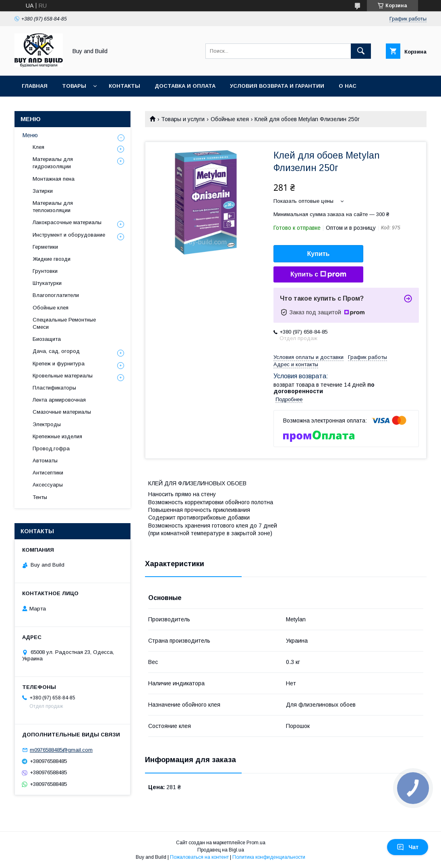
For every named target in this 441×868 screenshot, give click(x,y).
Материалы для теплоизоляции (53, 207)
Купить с (318, 274)
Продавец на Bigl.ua (221, 850)
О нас (348, 86)
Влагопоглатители (56, 295)
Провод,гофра (51, 448)
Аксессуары (48, 485)
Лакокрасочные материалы (67, 222)
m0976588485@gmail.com (61, 750)
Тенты (40, 497)
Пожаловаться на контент (199, 857)
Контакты (124, 86)
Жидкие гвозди (52, 259)
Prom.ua (256, 843)
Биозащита (47, 339)
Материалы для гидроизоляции (53, 163)
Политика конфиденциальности (269, 857)
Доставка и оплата (185, 86)
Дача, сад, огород (56, 351)
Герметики (45, 247)
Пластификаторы (54, 388)
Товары (74, 86)
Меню (30, 135)
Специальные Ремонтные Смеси (64, 323)
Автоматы (45, 461)
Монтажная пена (54, 179)
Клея (38, 147)
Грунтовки (45, 271)
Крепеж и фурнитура (59, 364)
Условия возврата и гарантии (277, 86)
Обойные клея (230, 119)
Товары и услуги (183, 119)
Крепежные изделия (57, 436)
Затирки (43, 191)
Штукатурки (47, 283)
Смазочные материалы (62, 412)
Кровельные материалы (63, 376)
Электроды (47, 424)
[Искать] (361, 51)
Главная (35, 86)
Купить (319, 254)
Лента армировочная (59, 400)
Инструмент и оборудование (69, 235)
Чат (408, 847)
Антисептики (48, 473)
